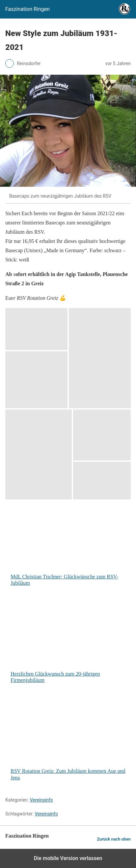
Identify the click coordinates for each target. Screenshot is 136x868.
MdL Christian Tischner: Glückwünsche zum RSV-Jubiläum (69, 545)
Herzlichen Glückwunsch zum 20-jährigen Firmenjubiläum (69, 642)
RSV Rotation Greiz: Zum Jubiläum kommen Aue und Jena (69, 740)
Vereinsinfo (41, 800)
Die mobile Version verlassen (68, 858)
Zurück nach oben (114, 839)
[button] (36, 329)
